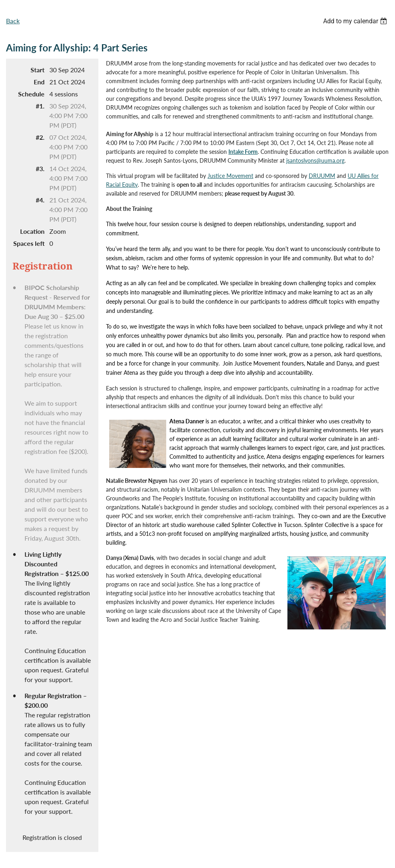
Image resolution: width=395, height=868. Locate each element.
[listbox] (356, 21)
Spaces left (29, 243)
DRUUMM (322, 176)
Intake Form (243, 152)
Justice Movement (230, 176)
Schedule (31, 94)
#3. (40, 168)
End (39, 82)
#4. (40, 200)
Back (13, 21)
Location (32, 231)
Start (38, 70)
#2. (40, 137)
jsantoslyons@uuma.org (315, 160)
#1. (40, 106)
